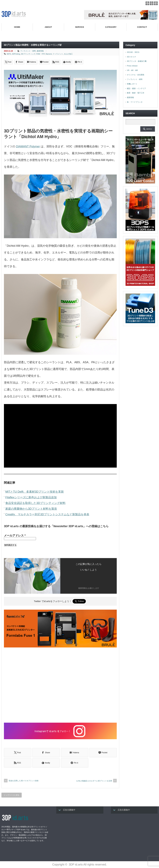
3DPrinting (16, 54)
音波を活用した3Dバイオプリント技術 (24, 781)
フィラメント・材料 (28, 51)
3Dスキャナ (132, 57)
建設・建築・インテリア (136, 88)
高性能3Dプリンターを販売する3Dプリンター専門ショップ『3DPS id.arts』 (119, 35)
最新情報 (40, 51)
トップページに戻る (12, 795)
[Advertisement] (60, 685)
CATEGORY (111, 27)
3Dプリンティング (28, 54)
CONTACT (142, 27)
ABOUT (48, 27)
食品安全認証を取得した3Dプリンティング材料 (35, 503)
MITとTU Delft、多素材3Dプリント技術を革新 (35, 492)
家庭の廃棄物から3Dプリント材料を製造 (31, 509)
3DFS (9, 54)
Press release (132, 66)
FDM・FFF (41, 54)
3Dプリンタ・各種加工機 (137, 61)
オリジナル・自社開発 (136, 75)
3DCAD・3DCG (133, 52)
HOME (17, 27)
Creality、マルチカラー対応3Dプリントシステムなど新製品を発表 (47, 514)
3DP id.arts (76, 865)
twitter (152, 3)
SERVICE (80, 27)
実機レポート (132, 84)
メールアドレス (15, 536)
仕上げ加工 (68, 54)
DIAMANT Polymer (28, 146)
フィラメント (58, 54)
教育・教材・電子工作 (136, 93)
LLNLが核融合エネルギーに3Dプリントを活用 (94, 781)
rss (147, 3)
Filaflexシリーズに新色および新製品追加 (31, 497)
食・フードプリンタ (135, 102)
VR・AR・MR (132, 70)
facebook (156, 3)
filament (49, 54)
